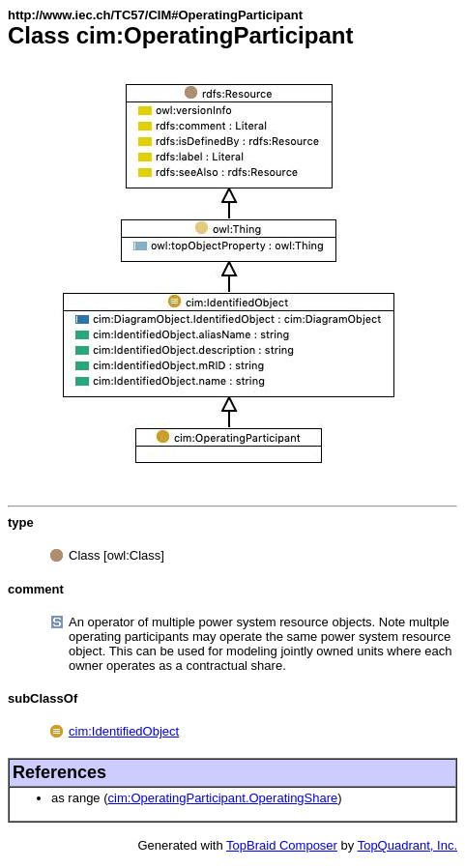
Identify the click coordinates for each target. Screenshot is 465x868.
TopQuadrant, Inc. (407, 845)
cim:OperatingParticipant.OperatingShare (223, 798)
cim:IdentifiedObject (124, 731)
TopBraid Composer (282, 845)
